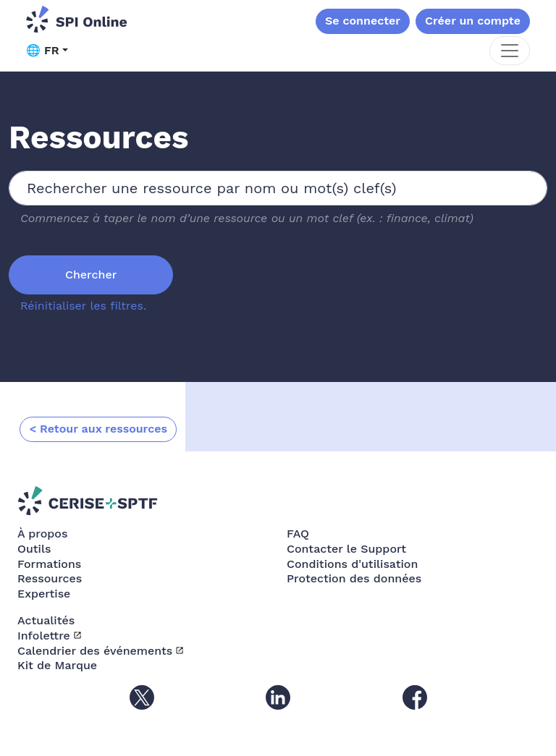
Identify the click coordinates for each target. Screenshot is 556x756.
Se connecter (363, 21)
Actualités (46, 620)
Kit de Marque (57, 665)
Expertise (44, 594)
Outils (34, 549)
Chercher (91, 275)
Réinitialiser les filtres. (83, 306)
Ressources (50, 578)
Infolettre (44, 636)
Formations (49, 564)
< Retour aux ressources (98, 429)
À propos (42, 534)
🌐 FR (43, 50)
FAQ (298, 534)
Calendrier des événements (95, 651)
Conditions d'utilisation (352, 564)
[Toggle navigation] (510, 51)
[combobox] (278, 188)
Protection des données (354, 578)
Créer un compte (473, 21)
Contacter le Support (346, 549)
